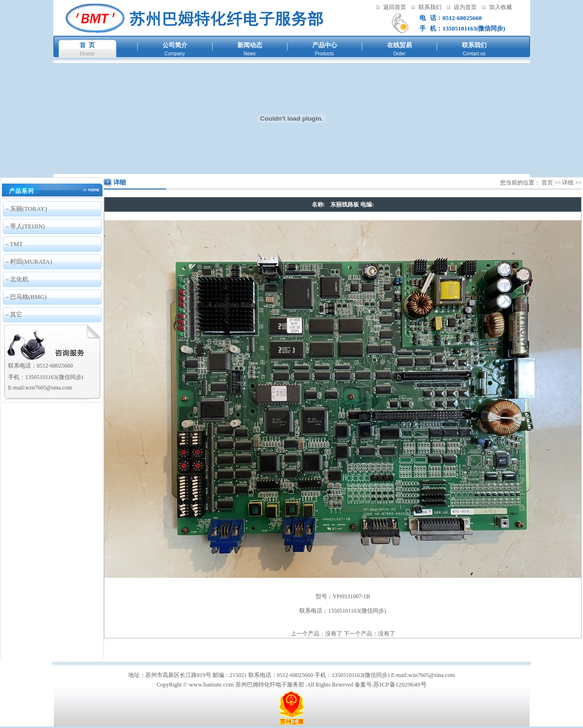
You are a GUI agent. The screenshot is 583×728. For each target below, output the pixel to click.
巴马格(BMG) (28, 297)
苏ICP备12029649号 (400, 684)
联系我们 (430, 7)
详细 (568, 183)
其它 (16, 314)
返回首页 (395, 7)
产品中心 (325, 45)
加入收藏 (501, 7)
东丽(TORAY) (29, 209)
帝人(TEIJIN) (28, 226)
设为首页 (465, 7)
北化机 (19, 279)
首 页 (87, 45)
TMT (16, 244)
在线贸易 (399, 45)
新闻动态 (250, 45)
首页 (547, 183)
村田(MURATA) (31, 261)
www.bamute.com (211, 684)
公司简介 (175, 45)
